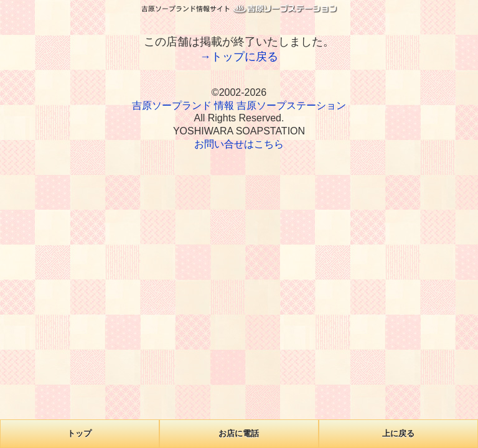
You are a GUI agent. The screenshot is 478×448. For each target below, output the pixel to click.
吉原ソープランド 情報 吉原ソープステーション (239, 105)
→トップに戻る (239, 57)
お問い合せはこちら (239, 144)
